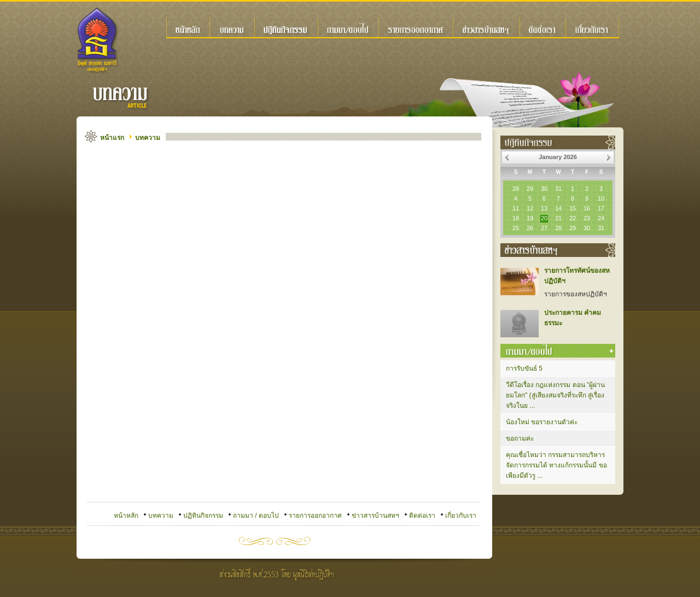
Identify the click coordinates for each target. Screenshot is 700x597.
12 (530, 208)
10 (601, 198)
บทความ (148, 138)
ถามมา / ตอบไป (256, 516)
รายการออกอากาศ (315, 516)
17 (601, 208)
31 (558, 189)
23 (587, 218)
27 (544, 228)
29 (530, 189)
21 (558, 218)
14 (558, 208)
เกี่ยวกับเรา (461, 516)
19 (530, 218)
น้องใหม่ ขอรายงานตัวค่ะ (542, 422)
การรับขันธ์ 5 (524, 368)
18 (516, 218)
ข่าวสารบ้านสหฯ (375, 516)
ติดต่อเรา (422, 516)
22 (573, 218)
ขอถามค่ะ (520, 438)
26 (530, 228)
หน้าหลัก (126, 516)
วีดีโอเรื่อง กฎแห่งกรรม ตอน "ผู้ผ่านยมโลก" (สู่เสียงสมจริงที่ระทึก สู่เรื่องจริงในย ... (555, 395)
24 (601, 218)
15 (573, 208)
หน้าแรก (112, 138)
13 (544, 208)
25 (516, 228)
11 (516, 208)
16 (587, 208)
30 (544, 189)
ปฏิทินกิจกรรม (203, 516)
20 (544, 218)
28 (516, 189)
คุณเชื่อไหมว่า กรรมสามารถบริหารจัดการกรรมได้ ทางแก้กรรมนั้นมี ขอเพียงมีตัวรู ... (556, 465)
